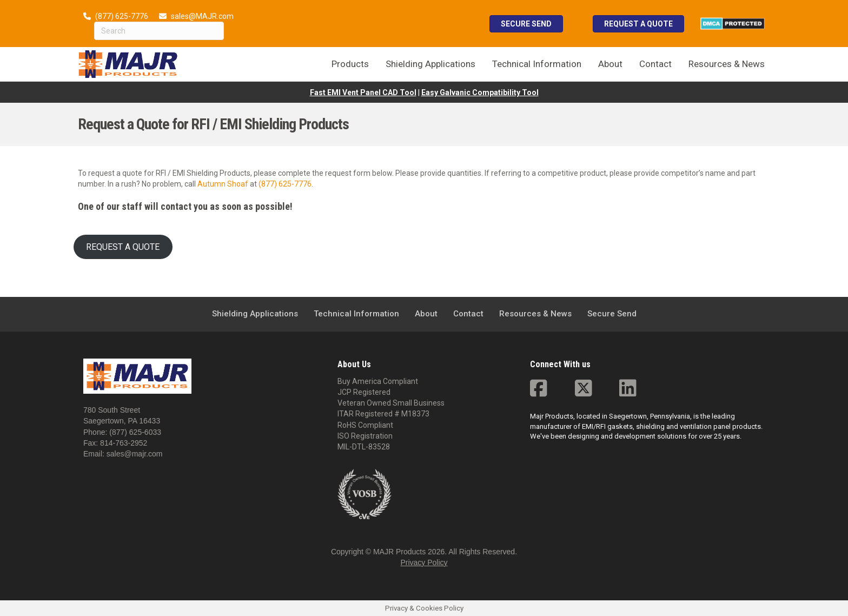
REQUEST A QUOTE (123, 247)
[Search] (159, 31)
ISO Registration (365, 436)
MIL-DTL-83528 (364, 447)
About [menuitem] (610, 64)
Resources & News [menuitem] (727, 64)
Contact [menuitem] (655, 64)
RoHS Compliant (365, 425)
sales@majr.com (135, 454)
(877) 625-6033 (135, 432)
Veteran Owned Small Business (391, 403)
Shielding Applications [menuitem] (430, 64)
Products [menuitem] (350, 64)
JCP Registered (364, 392)
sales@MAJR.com (202, 16)
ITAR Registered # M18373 (383, 414)
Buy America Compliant (378, 381)
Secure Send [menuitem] (612, 314)
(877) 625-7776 (122, 16)
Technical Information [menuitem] (537, 64)
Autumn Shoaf (223, 184)
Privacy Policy (424, 562)
